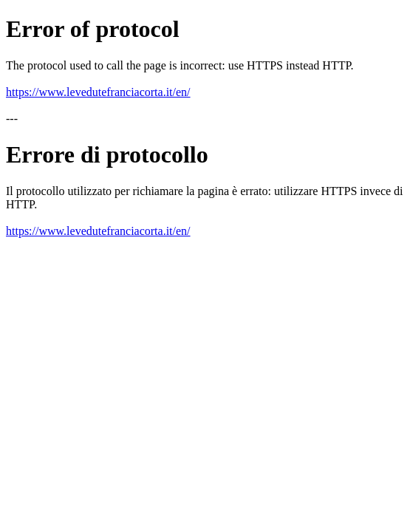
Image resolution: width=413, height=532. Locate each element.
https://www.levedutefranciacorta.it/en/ (98, 92)
